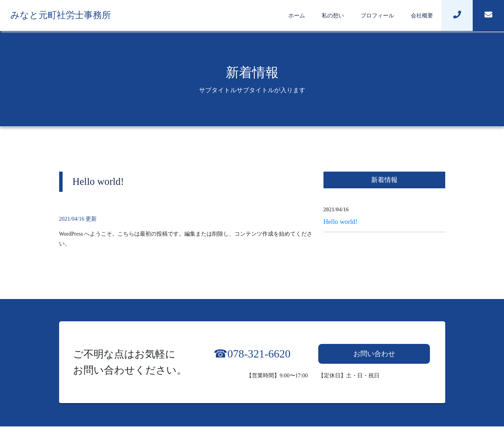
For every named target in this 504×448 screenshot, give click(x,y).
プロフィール (377, 15)
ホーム (297, 15)
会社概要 (422, 15)
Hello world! (341, 222)
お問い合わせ (374, 354)
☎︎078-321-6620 (252, 354)
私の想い (333, 15)
